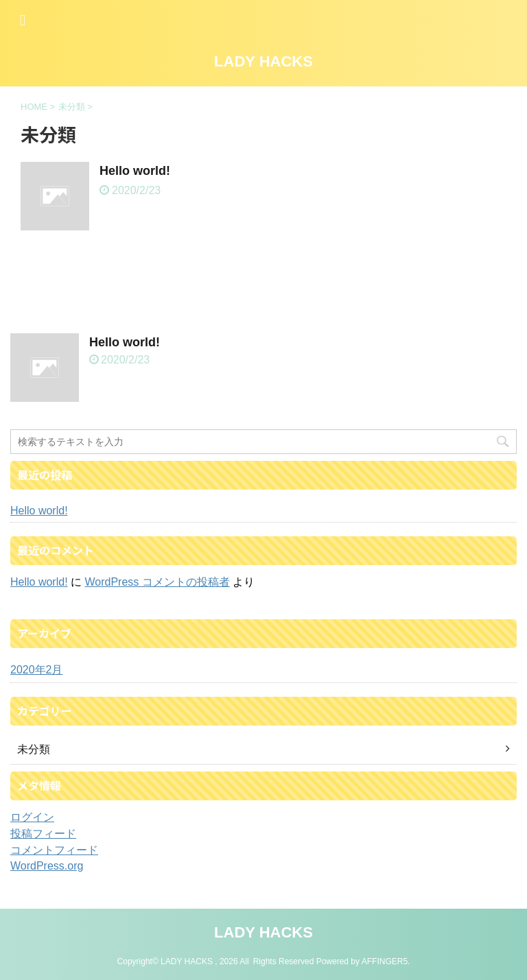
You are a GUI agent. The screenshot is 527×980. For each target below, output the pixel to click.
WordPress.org (47, 866)
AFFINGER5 (385, 961)
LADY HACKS (263, 61)
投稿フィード (43, 834)
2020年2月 (37, 670)
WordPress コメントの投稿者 (157, 582)
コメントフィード (54, 850)
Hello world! (135, 171)
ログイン (32, 817)
